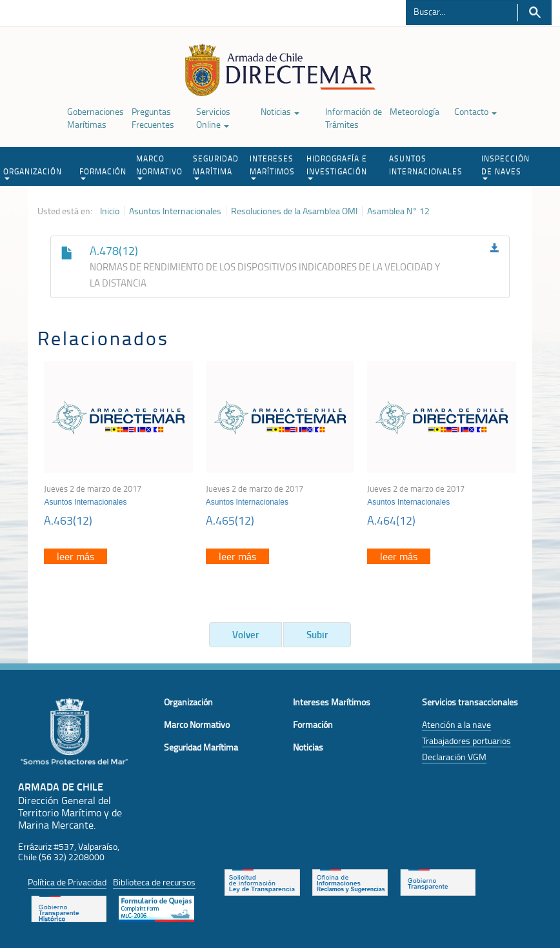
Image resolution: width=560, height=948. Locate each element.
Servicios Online (213, 118)
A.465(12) (230, 520)
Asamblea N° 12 (398, 211)
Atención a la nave (456, 724)
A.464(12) (391, 520)
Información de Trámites (354, 118)
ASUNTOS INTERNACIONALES (426, 165)
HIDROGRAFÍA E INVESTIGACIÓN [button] (337, 166)
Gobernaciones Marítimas (95, 118)
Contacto (475, 111)
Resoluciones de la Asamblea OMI (294, 211)
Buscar (535, 13)
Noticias (280, 111)
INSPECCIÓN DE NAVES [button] (505, 166)
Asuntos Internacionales (175, 211)
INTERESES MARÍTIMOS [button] (272, 166)
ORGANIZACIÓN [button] (33, 173)
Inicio (110, 211)
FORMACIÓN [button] (103, 173)
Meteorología (415, 111)
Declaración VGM (454, 757)
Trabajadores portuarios (466, 741)
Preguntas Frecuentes (153, 118)
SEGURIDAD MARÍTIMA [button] (216, 166)
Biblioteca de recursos (154, 882)
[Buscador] (462, 11)
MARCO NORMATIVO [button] (159, 166)
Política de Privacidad (67, 882)
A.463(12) (68, 520)
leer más (75, 556)
